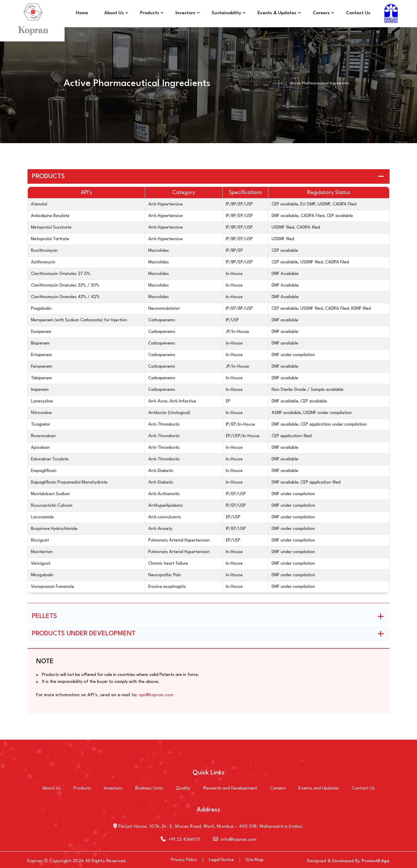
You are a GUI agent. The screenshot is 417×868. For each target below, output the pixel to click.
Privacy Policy (184, 860)
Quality (183, 788)
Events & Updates (277, 13)
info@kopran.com (235, 840)
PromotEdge (376, 861)
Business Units (149, 788)
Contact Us (358, 13)
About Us (114, 13)
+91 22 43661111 (181, 840)
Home (82, 13)
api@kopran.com (156, 695)
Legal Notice (221, 860)
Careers (321, 13)
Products (150, 13)
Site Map (255, 860)
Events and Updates (319, 788)
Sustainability (226, 13)
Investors (185, 13)
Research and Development (230, 788)
